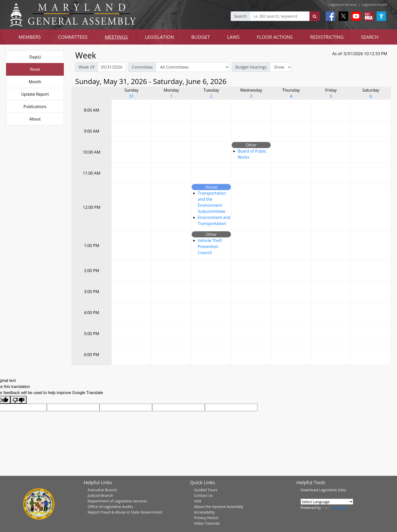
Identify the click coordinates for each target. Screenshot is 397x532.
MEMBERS (30, 37)
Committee (142, 67)
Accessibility (204, 512)
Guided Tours (206, 490)
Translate (334, 507)
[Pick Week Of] (112, 67)
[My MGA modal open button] (368, 16)
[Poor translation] (18, 400)
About (35, 119)
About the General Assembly (219, 506)
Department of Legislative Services (117, 501)
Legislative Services (343, 5)
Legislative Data (333, 490)
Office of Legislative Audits (110, 506)
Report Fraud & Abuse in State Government (125, 512)
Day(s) (35, 57)
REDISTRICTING (327, 37)
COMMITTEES (73, 37)
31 (131, 96)
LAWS (233, 37)
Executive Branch (102, 490)
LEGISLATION (160, 37)
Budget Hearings (251, 67)
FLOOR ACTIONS (275, 37)
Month (35, 82)
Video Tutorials (207, 523)
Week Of (86, 67)
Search (240, 16)
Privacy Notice (206, 518)
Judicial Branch (100, 495)
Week (35, 69)
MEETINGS (116, 37)
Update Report (35, 94)
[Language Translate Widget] (327, 502)
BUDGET (200, 37)
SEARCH (370, 37)
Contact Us (203, 495)
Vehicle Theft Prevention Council (210, 247)
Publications (35, 107)
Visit (197, 501)
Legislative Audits (374, 5)
